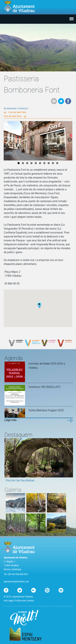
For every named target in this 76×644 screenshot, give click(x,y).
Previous (7, 140)
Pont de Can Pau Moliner (20, 480)
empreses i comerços (17, 108)
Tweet (61, 101)
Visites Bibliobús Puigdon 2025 (46, 410)
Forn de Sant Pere (17, 112)
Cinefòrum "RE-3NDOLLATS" (44, 387)
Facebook (68, 101)
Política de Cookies (24, 601)
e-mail (54, 101)
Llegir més (11, 420)
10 (57, 163)
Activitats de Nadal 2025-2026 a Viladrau (47, 366)
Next (69, 140)
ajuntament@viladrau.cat (16, 582)
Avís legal (8, 601)
